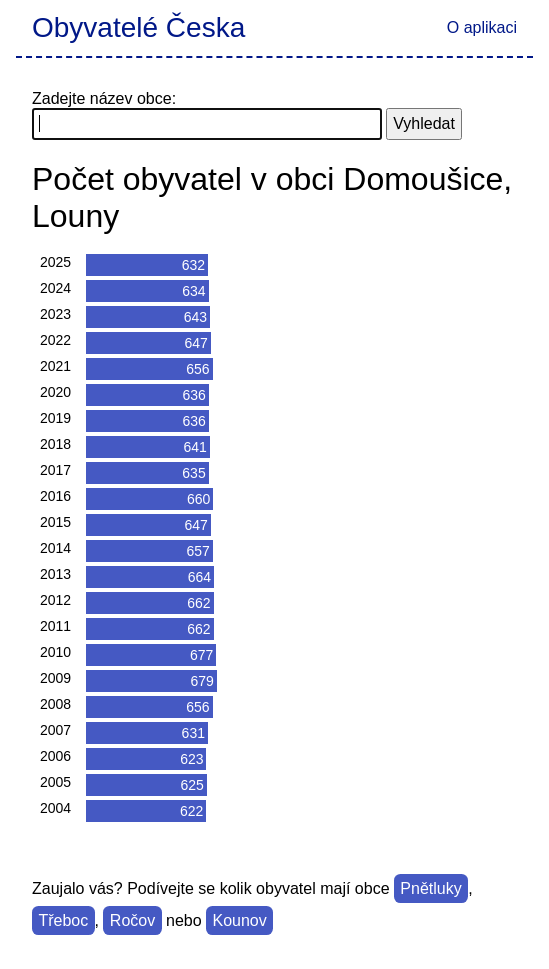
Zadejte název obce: (104, 98)
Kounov (239, 920)
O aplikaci (482, 27)
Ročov (132, 920)
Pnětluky (430, 888)
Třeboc (63, 920)
